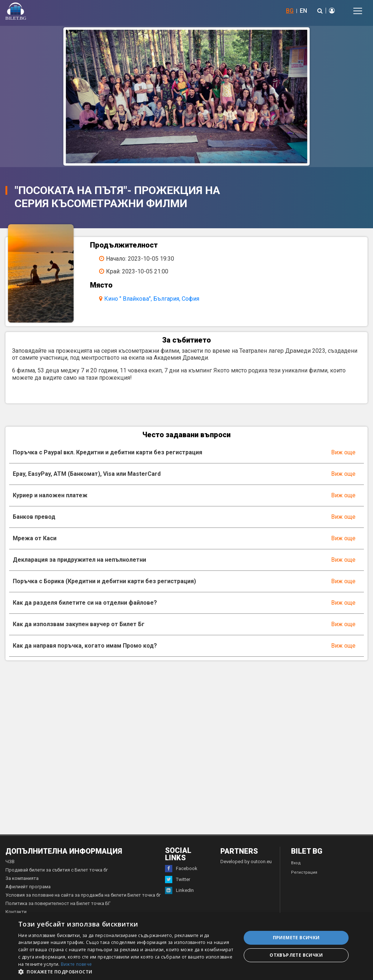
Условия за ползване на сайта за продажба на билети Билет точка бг (83, 895)
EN (303, 11)
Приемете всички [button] (296, 938)
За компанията (22, 878)
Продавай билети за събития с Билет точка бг (57, 870)
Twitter (178, 880)
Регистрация (304, 872)
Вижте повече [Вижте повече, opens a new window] (76, 964)
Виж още (343, 452)
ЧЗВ (10, 862)
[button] (126, 971)
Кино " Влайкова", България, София (152, 299)
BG (290, 11)
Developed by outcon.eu (246, 862)
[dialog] (186, 947)
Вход (296, 863)
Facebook (181, 869)
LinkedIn (179, 890)
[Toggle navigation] (358, 11)
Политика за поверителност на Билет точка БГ (58, 903)
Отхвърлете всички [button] (296, 955)
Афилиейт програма (28, 887)
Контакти (16, 912)
